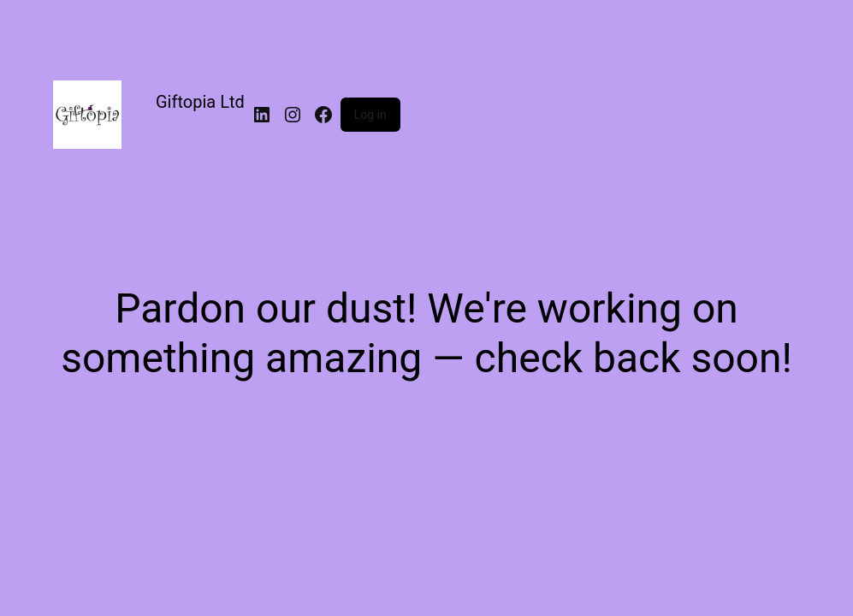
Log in (370, 115)
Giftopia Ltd (200, 102)
